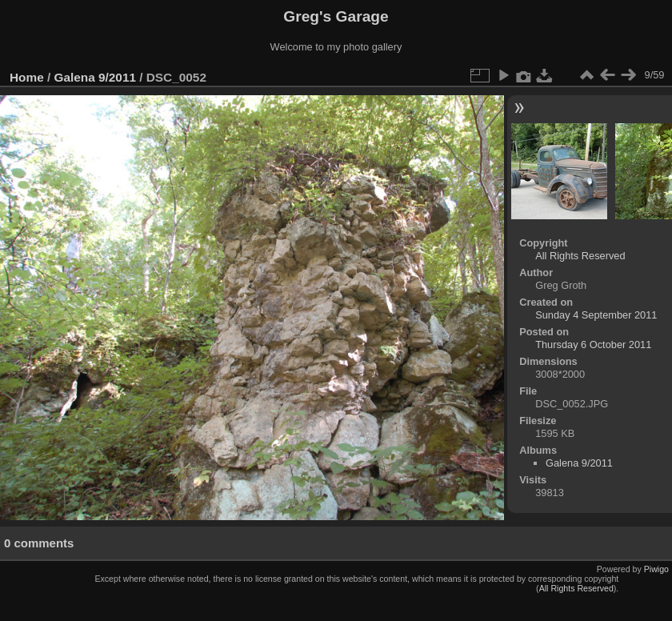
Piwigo (656, 569)
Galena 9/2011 (95, 77)
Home (27, 77)
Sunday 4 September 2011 (596, 315)
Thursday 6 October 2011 (593, 345)
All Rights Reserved (580, 256)
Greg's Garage (336, 16)
